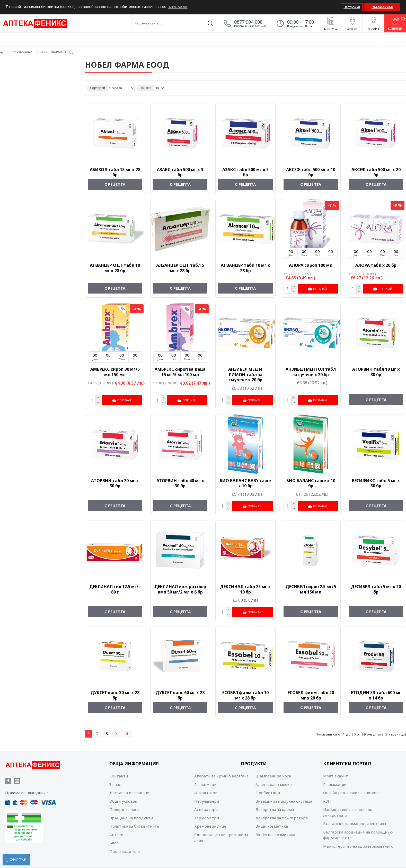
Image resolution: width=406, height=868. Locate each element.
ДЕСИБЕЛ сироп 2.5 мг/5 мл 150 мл (311, 589)
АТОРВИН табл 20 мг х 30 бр (115, 483)
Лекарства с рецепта (22, 115)
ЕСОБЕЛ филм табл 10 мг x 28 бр (245, 694)
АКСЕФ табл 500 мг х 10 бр (311, 172)
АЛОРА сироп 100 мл (311, 265)
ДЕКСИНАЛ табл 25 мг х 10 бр (245, 589)
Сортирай (98, 88)
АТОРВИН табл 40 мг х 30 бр (180, 483)
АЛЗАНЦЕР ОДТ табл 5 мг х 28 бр (180, 268)
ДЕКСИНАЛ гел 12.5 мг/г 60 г (115, 589)
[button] (336, 7)
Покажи (145, 88)
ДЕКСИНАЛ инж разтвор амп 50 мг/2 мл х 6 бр (180, 589)
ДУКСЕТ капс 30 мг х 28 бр (115, 694)
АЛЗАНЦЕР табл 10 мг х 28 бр (245, 268)
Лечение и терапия (21, 123)
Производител (21, 52)
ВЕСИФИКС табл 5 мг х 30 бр (376, 483)
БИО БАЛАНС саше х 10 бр (311, 483)
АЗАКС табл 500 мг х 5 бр (245, 172)
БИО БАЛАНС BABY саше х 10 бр (245, 483)
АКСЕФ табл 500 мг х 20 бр (376, 172)
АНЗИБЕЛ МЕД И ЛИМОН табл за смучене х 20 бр (245, 374)
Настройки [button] (352, 7)
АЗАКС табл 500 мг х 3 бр (180, 172)
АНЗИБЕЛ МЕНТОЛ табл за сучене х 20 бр (311, 372)
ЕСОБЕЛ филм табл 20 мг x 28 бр (311, 694)
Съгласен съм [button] (382, 7)
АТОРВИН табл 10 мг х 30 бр (376, 372)
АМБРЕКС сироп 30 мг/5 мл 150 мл (115, 372)
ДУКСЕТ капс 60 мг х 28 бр (180, 694)
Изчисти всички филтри (27, 207)
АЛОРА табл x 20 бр (376, 265)
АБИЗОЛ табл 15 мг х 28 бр (115, 172)
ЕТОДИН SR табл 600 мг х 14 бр (376, 694)
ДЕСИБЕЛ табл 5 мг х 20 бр (376, 589)
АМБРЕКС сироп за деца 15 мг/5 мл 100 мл (180, 372)
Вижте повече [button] (178, 7)
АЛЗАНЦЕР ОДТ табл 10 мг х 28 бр (115, 268)
